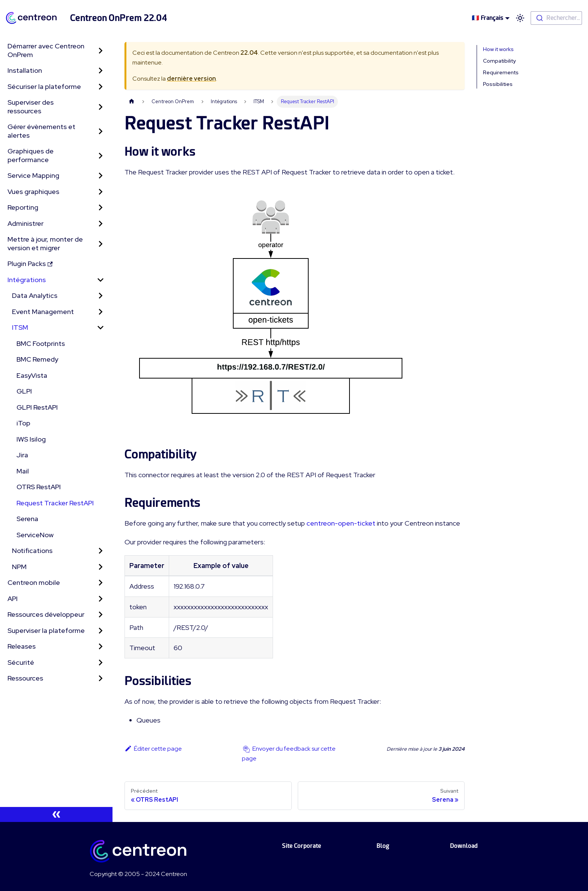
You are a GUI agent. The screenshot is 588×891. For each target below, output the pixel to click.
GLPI (24, 391)
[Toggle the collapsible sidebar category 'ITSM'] (100, 328)
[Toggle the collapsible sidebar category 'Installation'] (100, 71)
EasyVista (32, 375)
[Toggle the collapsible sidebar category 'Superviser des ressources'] (100, 107)
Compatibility (499, 61)
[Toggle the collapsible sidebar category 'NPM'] (100, 567)
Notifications (32, 551)
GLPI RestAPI (37, 407)
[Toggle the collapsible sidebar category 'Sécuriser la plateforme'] (100, 87)
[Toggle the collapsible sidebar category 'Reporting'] (100, 208)
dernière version (191, 79)
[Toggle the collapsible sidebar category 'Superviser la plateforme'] (100, 631)
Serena (27, 519)
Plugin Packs (30, 264)
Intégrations (27, 280)
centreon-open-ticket (341, 523)
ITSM (20, 327)
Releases (22, 646)
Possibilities (498, 84)
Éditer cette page (153, 749)
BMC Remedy (37, 359)
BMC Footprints (41, 343)
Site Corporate (301, 846)
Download (464, 846)
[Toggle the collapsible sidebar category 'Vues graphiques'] (100, 192)
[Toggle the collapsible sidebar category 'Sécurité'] (100, 663)
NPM (19, 567)
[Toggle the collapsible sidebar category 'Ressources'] (100, 678)
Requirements (501, 72)
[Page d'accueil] (132, 101)
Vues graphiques (33, 192)
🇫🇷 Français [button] (487, 18)
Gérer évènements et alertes (41, 131)
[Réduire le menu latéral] (56, 814)
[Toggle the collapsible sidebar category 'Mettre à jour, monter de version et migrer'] (100, 244)
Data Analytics (35, 295)
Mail (23, 471)
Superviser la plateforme (46, 630)
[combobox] (556, 18)
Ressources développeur (46, 614)
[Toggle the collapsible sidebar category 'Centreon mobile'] (100, 583)
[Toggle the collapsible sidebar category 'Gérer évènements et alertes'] (100, 131)
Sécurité (21, 662)
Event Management (43, 312)
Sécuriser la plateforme (44, 86)
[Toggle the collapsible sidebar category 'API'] (100, 599)
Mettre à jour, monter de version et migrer (45, 243)
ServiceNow (35, 535)
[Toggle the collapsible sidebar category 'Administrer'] (100, 224)
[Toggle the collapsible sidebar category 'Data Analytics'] (100, 296)
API (13, 599)
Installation (25, 70)
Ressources (25, 678)
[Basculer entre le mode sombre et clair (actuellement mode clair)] (520, 18)
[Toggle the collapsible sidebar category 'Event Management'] (100, 312)
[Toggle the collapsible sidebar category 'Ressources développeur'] (100, 615)
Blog (383, 846)
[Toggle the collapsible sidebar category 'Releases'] (100, 647)
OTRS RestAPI (39, 487)
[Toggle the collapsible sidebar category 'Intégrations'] (100, 280)
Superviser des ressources (31, 107)
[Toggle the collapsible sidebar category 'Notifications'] (100, 551)
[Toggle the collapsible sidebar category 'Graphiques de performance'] (100, 156)
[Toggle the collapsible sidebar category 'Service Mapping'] (100, 176)
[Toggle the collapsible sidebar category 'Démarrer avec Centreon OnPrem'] (100, 50)
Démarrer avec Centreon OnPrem (46, 50)
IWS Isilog (31, 439)
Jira (22, 455)
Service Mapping (33, 175)
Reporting (23, 207)
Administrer (25, 223)
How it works (498, 49)
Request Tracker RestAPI (55, 503)
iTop (23, 423)
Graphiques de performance (31, 155)
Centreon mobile (34, 582)
